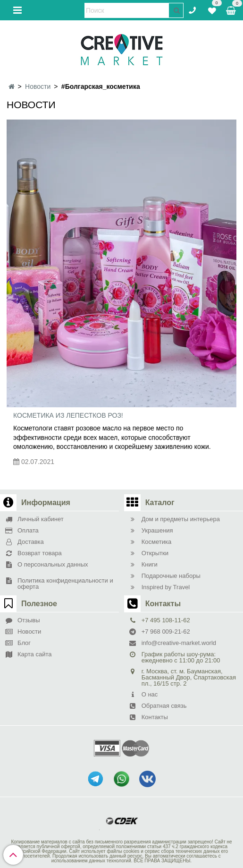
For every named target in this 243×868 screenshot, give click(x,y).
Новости (38, 86)
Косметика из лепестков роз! (68, 415)
